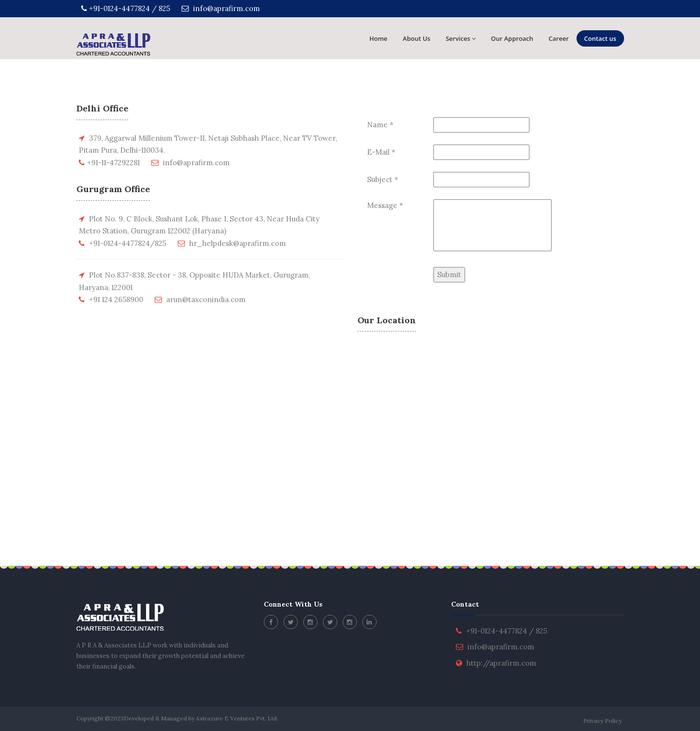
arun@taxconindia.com (206, 299)
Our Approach (512, 38)
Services (461, 38)
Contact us (600, 38)
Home (379, 38)
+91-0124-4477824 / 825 (126, 8)
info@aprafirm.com (221, 8)
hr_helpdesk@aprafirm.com (238, 243)
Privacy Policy (602, 721)
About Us (416, 38)
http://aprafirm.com (501, 663)
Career (559, 38)
